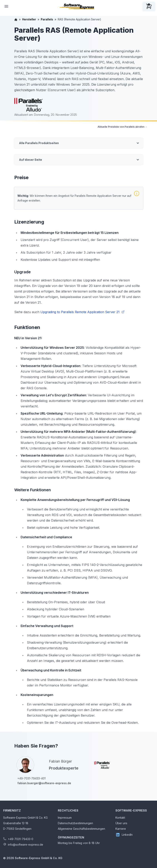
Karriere (121, 829)
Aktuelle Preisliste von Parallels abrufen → (122, 127)
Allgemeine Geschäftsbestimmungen (81, 829)
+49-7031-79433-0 (21, 839)
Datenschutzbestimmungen (75, 823)
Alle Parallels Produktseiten (39, 143)
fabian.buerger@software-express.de (44, 783)
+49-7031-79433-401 (31, 778)
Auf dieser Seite (30, 160)
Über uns (121, 823)
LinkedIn (124, 835)
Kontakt (120, 818)
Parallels (47, 19)
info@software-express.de (26, 845)
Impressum (65, 818)
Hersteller (29, 19)
